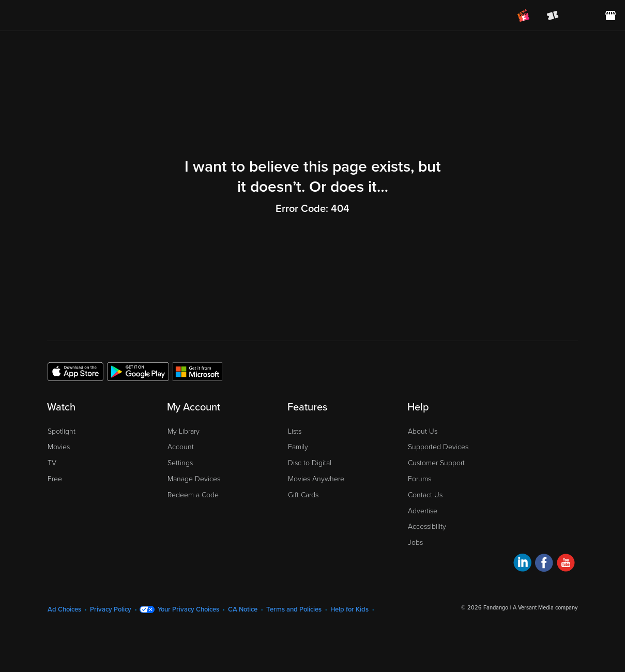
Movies (59, 447)
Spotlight (62, 431)
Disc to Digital (310, 463)
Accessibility (427, 526)
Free (55, 479)
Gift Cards (303, 495)
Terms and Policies (294, 609)
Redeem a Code (193, 495)
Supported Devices (438, 447)
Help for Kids (349, 609)
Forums (420, 479)
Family (298, 447)
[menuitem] (582, 16)
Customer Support (436, 463)
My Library (184, 431)
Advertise (423, 511)
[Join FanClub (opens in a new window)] (524, 16)
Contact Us (425, 495)
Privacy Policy (111, 609)
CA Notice (243, 609)
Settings (180, 463)
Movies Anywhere (316, 479)
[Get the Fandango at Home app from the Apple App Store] (75, 371)
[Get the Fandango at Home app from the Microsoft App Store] (197, 371)
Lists (295, 431)
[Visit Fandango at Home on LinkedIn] (522, 564)
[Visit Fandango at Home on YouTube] (566, 564)
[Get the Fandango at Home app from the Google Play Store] (138, 371)
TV (52, 463)
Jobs (415, 543)
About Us (423, 431)
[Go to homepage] (72, 16)
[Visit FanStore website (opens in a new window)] (611, 16)
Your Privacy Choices (188, 609)
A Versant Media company (545, 608)
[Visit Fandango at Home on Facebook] (544, 564)
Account (181, 447)
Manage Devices (194, 479)
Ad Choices (64, 609)
